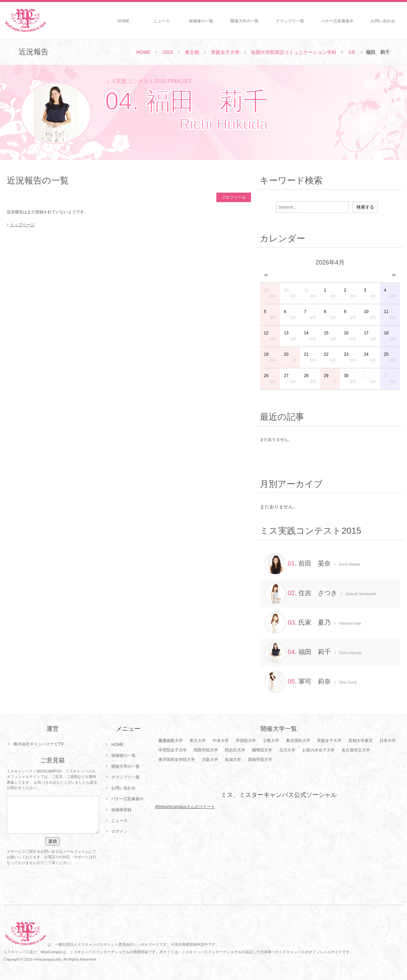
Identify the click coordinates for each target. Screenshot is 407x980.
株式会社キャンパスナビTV (38, 744)
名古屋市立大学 (356, 750)
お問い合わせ (383, 21)
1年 (352, 52)
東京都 (192, 52)
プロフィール (234, 197)
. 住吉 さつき (321, 593)
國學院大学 (262, 750)
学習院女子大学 (173, 750)
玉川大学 (287, 750)
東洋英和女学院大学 (177, 760)
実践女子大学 (225, 52)
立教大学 (271, 741)
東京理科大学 (298, 741)
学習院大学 (246, 741)
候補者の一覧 (201, 21)
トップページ (22, 225)
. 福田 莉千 (313, 652)
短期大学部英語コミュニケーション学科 (294, 52)
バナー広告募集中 (337, 21)
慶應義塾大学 (171, 741)
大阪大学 (210, 760)
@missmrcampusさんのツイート (185, 807)
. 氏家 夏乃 (313, 623)
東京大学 (198, 741)
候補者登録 (121, 810)
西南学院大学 (260, 760)
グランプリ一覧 (290, 21)
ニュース (161, 21)
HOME (123, 21)
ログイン (119, 831)
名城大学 (233, 760)
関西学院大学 (206, 750)
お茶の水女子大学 (318, 750)
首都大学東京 (361, 741)
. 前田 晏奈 (313, 564)
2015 (168, 52)
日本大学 (388, 741)
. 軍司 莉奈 (311, 682)
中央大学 (221, 741)
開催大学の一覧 (245, 21)
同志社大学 (235, 750)
